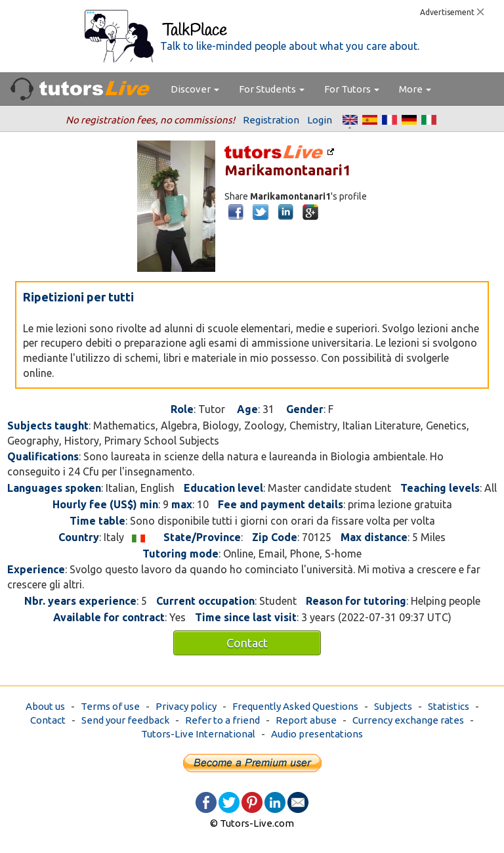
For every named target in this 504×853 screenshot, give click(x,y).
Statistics (449, 706)
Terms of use (110, 706)
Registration (271, 120)
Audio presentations (317, 734)
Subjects (393, 706)
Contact (247, 643)
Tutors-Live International (198, 734)
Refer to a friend (222, 720)
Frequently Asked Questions (295, 706)
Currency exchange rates (408, 720)
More (415, 89)
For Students (272, 89)
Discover (195, 89)
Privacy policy (186, 706)
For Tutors (352, 89)
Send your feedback (125, 720)
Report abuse (306, 720)
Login (320, 120)
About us (45, 706)
